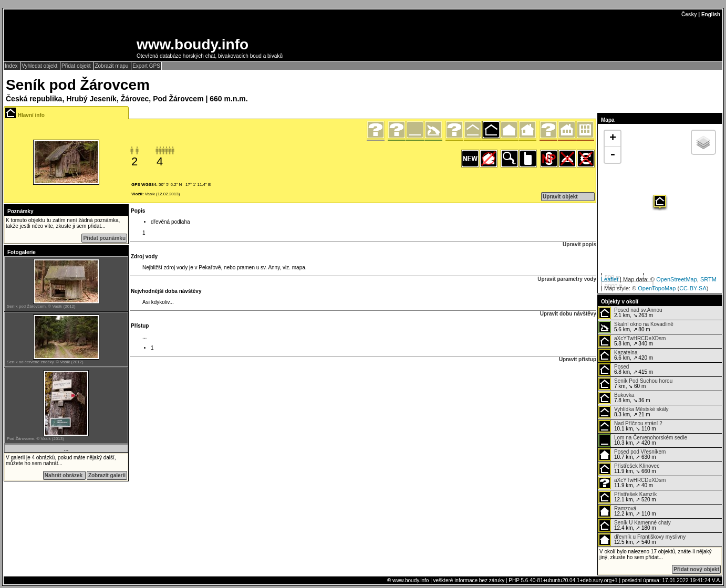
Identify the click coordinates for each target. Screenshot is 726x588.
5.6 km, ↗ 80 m (636, 327)
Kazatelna (626, 353)
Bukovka (624, 395)
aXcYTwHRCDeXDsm (640, 338)
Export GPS (146, 66)
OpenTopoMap (657, 288)
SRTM (708, 279)
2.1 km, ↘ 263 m (630, 313)
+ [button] (613, 139)
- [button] (613, 155)
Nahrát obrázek (64, 475)
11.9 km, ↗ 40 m (632, 483)
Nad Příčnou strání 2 (638, 423)
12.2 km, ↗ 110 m (627, 511)
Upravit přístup (578, 359)
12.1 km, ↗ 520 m (628, 497)
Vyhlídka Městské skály (641, 409)
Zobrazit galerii (107, 475)
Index (12, 66)
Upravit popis (579, 244)
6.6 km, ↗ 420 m (626, 355)
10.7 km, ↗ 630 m (632, 455)
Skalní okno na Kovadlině (644, 324)
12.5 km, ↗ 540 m (642, 540)
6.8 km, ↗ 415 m (626, 370)
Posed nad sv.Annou (638, 310)
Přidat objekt (77, 66)
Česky (689, 14)
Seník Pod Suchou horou (643, 381)
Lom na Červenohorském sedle (651, 438)
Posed (621, 367)
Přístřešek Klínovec (637, 466)
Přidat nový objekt (696, 569)
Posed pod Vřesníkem (640, 452)
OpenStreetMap (677, 279)
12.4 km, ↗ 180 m (635, 526)
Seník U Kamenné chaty (642, 523)
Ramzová (625, 508)
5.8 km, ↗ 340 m (632, 341)
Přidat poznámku (104, 238)
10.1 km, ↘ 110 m (630, 426)
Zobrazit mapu (112, 66)
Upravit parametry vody (567, 279)
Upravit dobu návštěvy (568, 314)
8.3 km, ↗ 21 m (634, 412)
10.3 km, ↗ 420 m (643, 440)
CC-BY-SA (693, 288)
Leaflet (610, 279)
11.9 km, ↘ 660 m (629, 469)
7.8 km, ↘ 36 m (624, 398)
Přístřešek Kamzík (635, 494)
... (66, 449)
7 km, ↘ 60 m (635, 384)
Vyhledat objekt (40, 66)
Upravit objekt (560, 197)
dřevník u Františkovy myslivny (650, 537)
